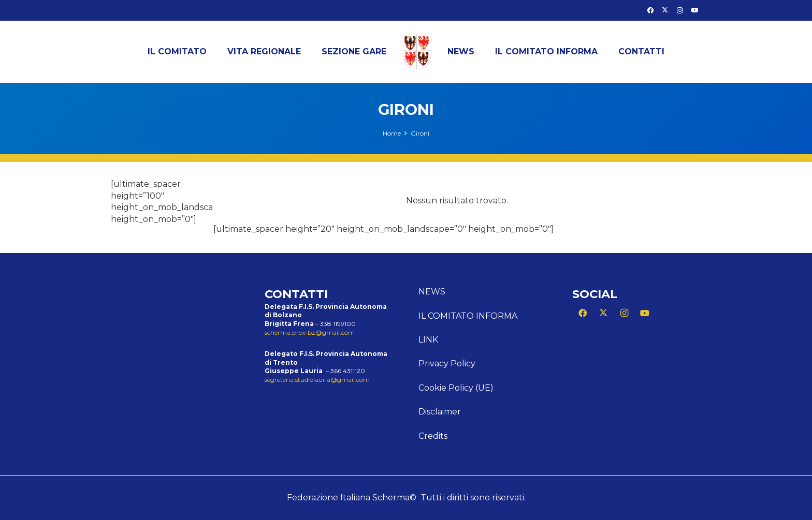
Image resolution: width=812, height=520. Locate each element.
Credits (433, 436)
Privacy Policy (447, 363)
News (432, 292)
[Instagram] (680, 10)
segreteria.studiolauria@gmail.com (317, 380)
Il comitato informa (468, 316)
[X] (665, 10)
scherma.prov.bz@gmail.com (310, 332)
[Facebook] (650, 10)
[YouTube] (695, 10)
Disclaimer (440, 412)
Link (428, 340)
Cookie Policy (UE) (456, 388)
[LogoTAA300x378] (417, 52)
